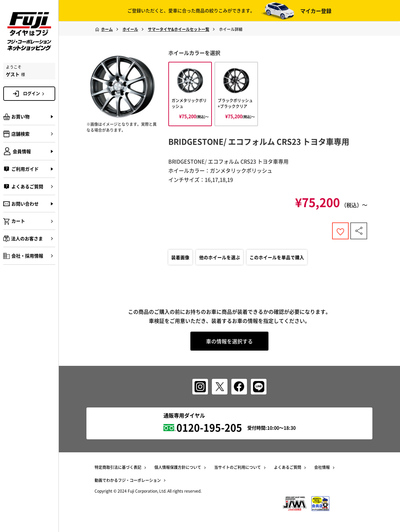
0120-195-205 (209, 427)
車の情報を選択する (229, 342)
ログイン (35, 93)
